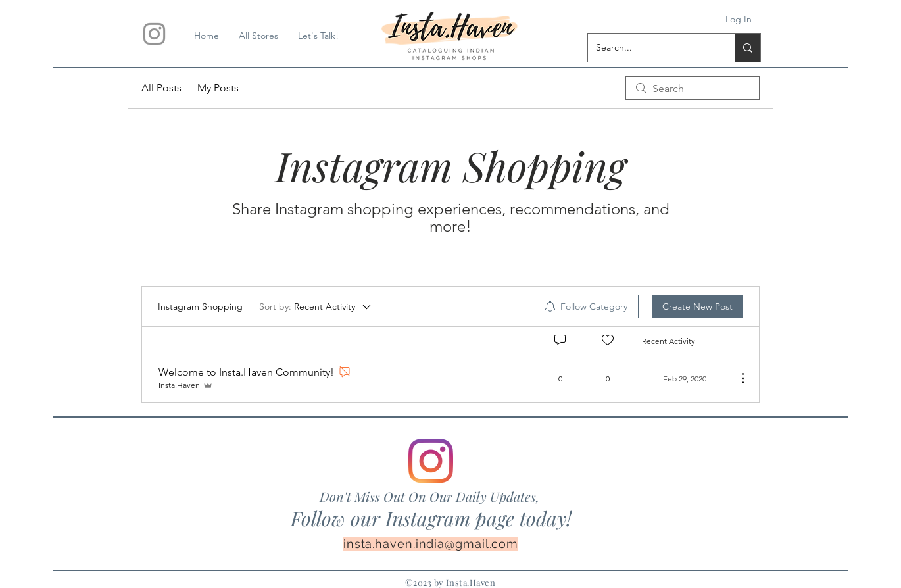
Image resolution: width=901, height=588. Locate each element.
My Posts (218, 88)
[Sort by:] (316, 306)
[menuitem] (585, 306)
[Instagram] (431, 461)
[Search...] (651, 48)
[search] (693, 88)
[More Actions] (736, 378)
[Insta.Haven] (154, 34)
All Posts (161, 88)
